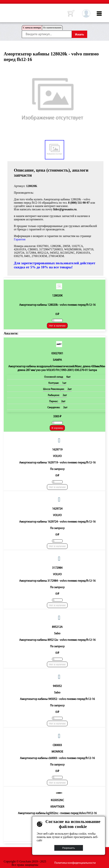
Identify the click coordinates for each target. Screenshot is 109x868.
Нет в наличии (57, 326)
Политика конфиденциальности (75, 863)
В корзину (57, 428)
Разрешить (69, 848)
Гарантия (20, 239)
